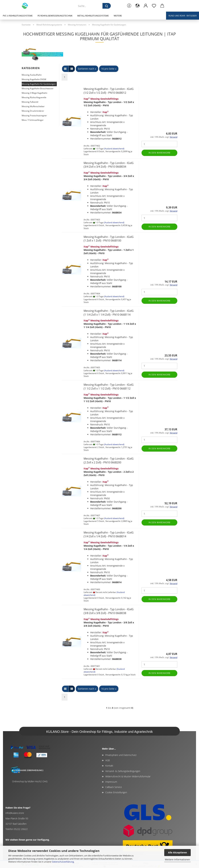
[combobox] (87, 69)
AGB (108, 760)
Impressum (111, 782)
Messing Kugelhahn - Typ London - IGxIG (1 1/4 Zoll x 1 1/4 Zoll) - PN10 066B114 (109, 313)
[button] (137, 6)
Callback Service (114, 787)
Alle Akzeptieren (177, 852)
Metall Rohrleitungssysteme (93, 16)
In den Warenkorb (159, 153)
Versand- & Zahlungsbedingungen (123, 771)
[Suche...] (107, 6)
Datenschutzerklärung (63, 862)
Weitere (118, 16)
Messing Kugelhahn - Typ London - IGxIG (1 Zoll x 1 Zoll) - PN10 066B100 (109, 239)
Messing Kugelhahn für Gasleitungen (39, 84)
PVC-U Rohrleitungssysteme (18, 16)
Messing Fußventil (30, 102)
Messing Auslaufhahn (32, 75)
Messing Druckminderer (33, 111)
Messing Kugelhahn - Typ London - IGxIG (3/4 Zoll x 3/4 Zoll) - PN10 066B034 (109, 165)
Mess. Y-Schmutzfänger (33, 120)
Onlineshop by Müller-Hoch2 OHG (30, 781)
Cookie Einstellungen (116, 792)
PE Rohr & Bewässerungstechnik (55, 16)
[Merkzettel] (154, 6)
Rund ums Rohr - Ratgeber (183, 16)
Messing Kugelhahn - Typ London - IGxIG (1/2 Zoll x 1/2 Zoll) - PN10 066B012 (109, 91)
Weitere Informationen (177, 859)
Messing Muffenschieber (33, 106)
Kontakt (109, 766)
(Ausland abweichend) (114, 149)
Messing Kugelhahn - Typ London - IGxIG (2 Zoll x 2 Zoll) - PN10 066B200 (109, 460)
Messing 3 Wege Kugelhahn (34, 93)
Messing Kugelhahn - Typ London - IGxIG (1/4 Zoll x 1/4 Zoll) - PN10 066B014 (109, 534)
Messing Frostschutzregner (34, 116)
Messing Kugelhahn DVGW (34, 79)
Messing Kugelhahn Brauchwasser (38, 88)
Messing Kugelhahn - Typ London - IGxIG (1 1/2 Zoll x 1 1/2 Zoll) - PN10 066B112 (109, 387)
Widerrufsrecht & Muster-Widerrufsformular (128, 776)
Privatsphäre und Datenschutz (121, 755)
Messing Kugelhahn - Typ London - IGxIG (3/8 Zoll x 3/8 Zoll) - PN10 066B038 (109, 611)
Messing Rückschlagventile (34, 97)
